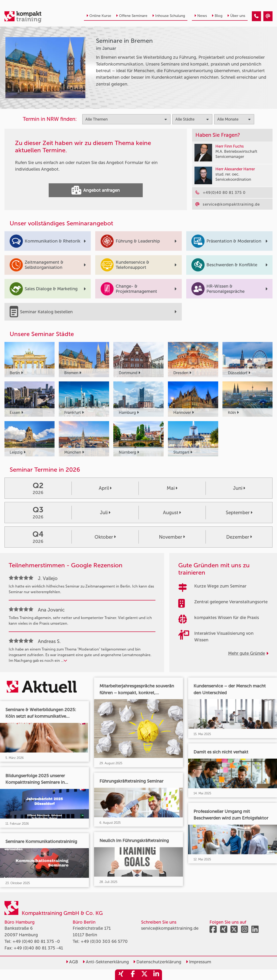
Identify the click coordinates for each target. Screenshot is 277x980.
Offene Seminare (132, 16)
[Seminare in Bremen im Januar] (256, 16)
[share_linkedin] (156, 975)
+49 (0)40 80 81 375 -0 (36, 941)
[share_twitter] (144, 975)
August (172, 513)
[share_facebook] (133, 975)
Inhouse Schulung (169, 16)
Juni (239, 488)
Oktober (105, 537)
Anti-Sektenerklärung (106, 962)
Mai (172, 488)
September (239, 513)
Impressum (198, 962)
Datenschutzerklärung (157, 962)
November (172, 537)
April (105, 488)
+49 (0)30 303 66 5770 (104, 941)
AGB (72, 962)
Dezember (239, 537)
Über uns (236, 16)
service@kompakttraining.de (170, 928)
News (201, 16)
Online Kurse (99, 16)
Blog (217, 16)
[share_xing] (121, 975)
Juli (105, 513)
